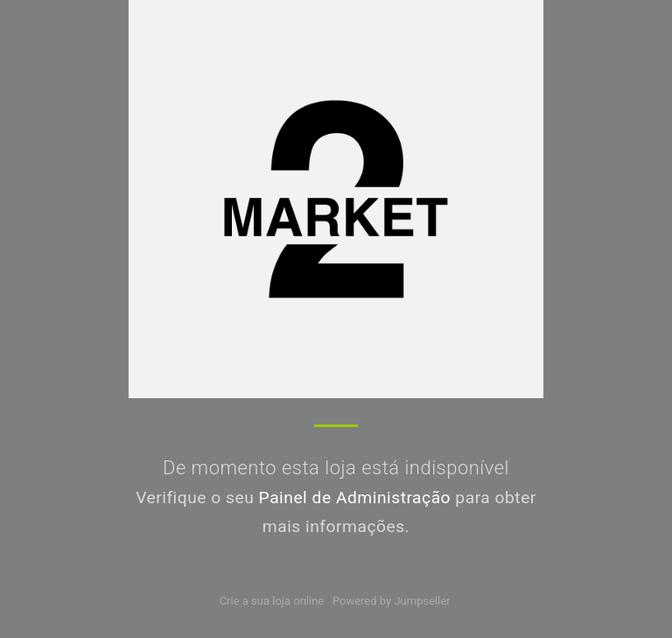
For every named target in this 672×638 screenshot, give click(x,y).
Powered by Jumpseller (391, 601)
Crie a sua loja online (272, 601)
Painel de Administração (355, 498)
